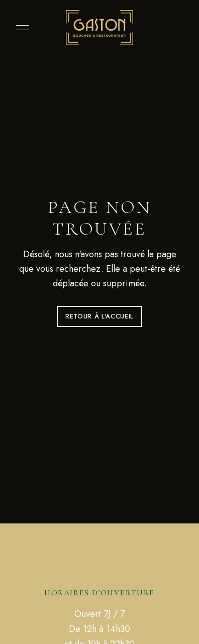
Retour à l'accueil (99, 316)
